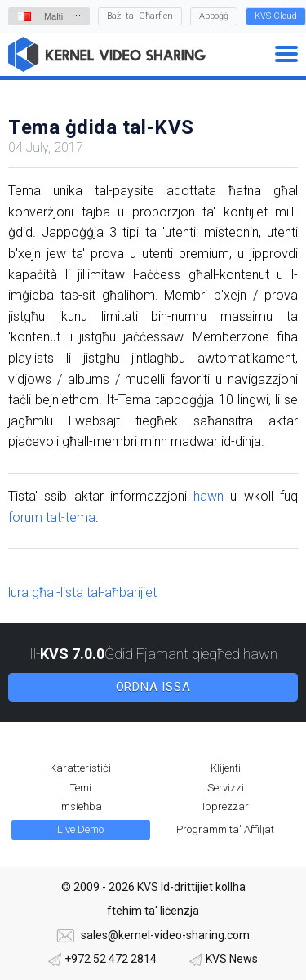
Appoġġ (214, 16)
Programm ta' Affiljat (225, 829)
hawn (208, 496)
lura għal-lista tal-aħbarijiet (82, 592)
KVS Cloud (276, 16)
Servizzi (226, 788)
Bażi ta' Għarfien (140, 16)
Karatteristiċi (80, 768)
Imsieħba (80, 806)
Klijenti (226, 768)
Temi (81, 788)
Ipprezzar (226, 806)
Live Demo (80, 829)
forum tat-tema (52, 517)
